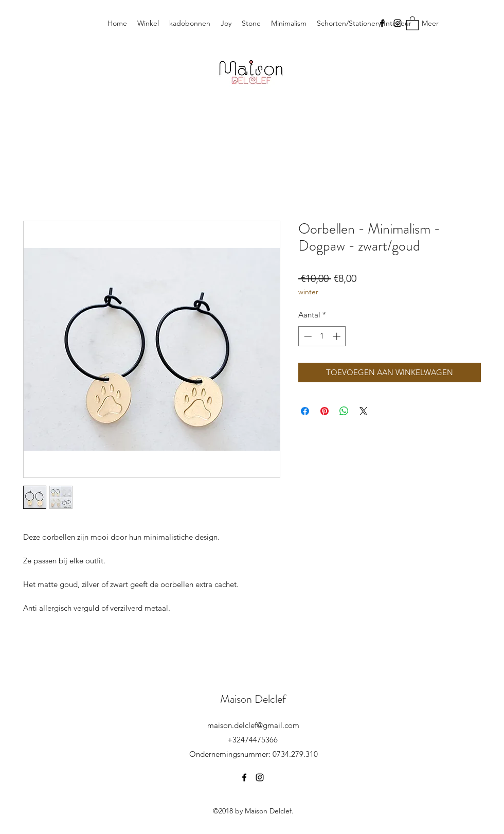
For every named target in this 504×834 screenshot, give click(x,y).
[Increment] (338, 336)
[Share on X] (364, 411)
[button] (412, 23)
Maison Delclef (253, 699)
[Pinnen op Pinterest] (325, 411)
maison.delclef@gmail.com (253, 725)
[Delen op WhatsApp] (344, 411)
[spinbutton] (322, 336)
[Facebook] (382, 23)
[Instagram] (398, 23)
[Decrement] (307, 336)
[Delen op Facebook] (305, 411)
